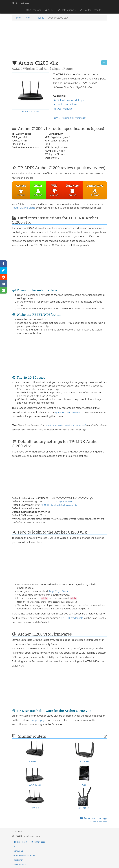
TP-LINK (39, 18)
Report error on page (94, 820)
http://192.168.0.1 (59, 591)
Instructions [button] (67, 10)
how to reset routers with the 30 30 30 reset (66, 425)
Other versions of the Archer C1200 (71, 118)
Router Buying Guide (23, 208)
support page (38, 720)
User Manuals (63, 109)
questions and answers (69, 412)
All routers (33, 10)
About (16, 846)
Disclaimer (18, 860)
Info (28, 18)
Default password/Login (69, 100)
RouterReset (21, 3)
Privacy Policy (20, 864)
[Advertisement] (59, 42)
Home (17, 18)
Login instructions (65, 104)
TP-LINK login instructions (60, 502)
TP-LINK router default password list (59, 505)
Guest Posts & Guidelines (24, 855)
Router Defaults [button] (92, 10)
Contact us (18, 851)
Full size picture (31, 112)
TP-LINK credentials (72, 618)
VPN (49, 10)
